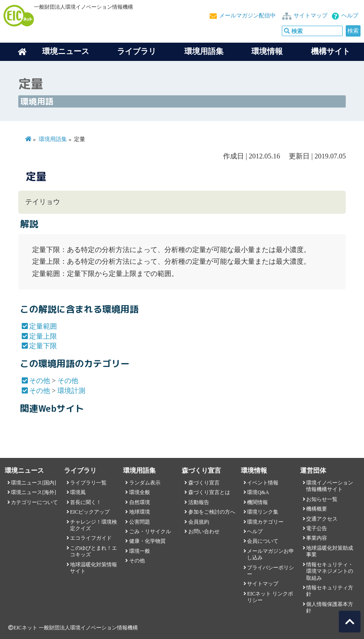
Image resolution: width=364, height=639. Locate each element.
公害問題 (140, 522)
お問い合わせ (204, 531)
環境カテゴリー (265, 522)
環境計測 (71, 391)
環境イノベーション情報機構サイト (330, 486)
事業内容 (317, 538)
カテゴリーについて (34, 502)
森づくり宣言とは (209, 492)
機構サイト (331, 51)
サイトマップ (311, 16)
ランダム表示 (145, 483)
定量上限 (43, 336)
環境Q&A (258, 492)
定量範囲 (43, 326)
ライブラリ (137, 51)
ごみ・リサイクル (150, 531)
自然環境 (140, 502)
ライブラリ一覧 (88, 483)
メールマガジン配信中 (247, 16)
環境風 (78, 492)
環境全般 (140, 492)
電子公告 (317, 528)
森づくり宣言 (204, 483)
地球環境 (140, 512)
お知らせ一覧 (322, 499)
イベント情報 (263, 483)
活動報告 (199, 502)
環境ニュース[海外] (33, 492)
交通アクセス (322, 519)
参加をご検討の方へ (212, 512)
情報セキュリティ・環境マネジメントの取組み (330, 571)
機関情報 (257, 502)
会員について (263, 541)
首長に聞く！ (86, 502)
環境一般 (140, 551)
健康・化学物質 (147, 541)
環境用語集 (204, 51)
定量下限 (43, 346)
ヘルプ (350, 16)
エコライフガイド (91, 538)
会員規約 (199, 522)
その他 (40, 381)
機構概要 (317, 509)
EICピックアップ (90, 512)
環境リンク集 (263, 512)
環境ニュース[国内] (33, 483)
